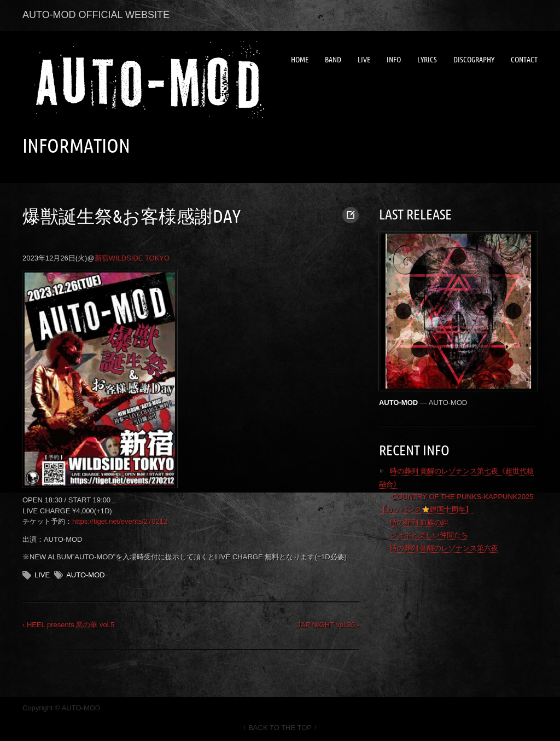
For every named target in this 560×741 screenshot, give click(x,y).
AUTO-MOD (86, 575)
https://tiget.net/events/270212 (120, 521)
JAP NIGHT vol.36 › (328, 625)
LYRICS (427, 60)
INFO (394, 60)
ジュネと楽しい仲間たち (429, 535)
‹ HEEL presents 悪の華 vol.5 (69, 625)
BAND (333, 60)
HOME (300, 60)
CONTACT (524, 60)
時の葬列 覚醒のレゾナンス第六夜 (444, 548)
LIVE (364, 60)
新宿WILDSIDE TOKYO (132, 258)
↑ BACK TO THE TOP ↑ (280, 728)
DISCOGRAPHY (474, 60)
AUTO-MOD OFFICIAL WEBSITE (96, 15)
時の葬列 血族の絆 (419, 522)
